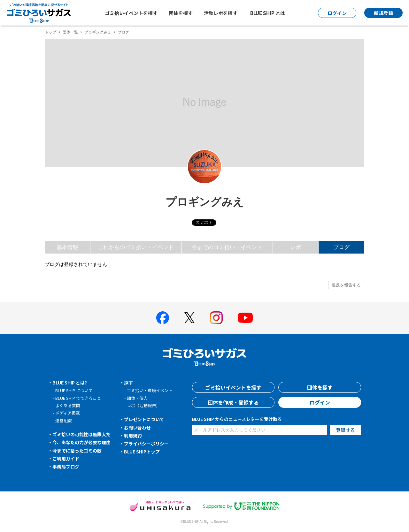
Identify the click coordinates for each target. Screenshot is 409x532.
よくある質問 (68, 405)
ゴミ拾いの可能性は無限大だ (81, 434)
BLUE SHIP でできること (78, 398)
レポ (296, 247)
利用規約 (133, 436)
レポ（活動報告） (143, 405)
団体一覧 (70, 32)
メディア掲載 (68, 413)
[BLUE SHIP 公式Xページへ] (189, 318)
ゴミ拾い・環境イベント (150, 390)
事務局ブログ (66, 467)
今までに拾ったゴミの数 (77, 451)
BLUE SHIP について (74, 390)
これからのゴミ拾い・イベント (136, 247)
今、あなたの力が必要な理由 (81, 442)
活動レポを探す (221, 13)
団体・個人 (137, 398)
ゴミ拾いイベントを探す (131, 13)
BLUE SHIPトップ (142, 452)
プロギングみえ (98, 32)
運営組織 (64, 420)
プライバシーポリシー (146, 444)
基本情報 (67, 247)
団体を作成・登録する (233, 402)
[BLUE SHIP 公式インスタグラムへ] (216, 318)
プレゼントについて (144, 419)
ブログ (341, 247)
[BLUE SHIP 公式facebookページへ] (163, 318)
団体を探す (181, 13)
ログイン (320, 402)
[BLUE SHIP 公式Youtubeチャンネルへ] (245, 318)
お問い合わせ (137, 428)
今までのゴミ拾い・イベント (227, 247)
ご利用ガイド (66, 459)
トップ (50, 32)
